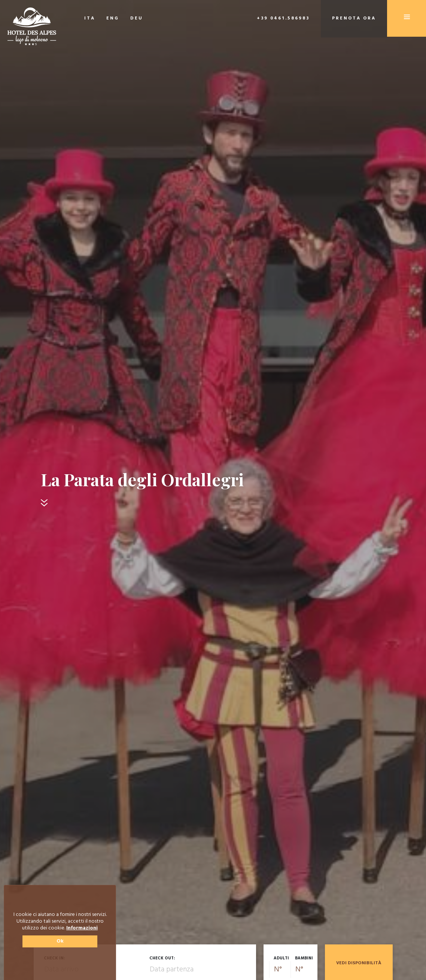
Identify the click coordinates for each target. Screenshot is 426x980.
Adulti (281, 958)
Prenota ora (354, 18)
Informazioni (82, 928)
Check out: (162, 958)
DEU (137, 18)
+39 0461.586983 (283, 18)
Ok (60, 941)
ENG (113, 18)
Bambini (304, 958)
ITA (90, 18)
